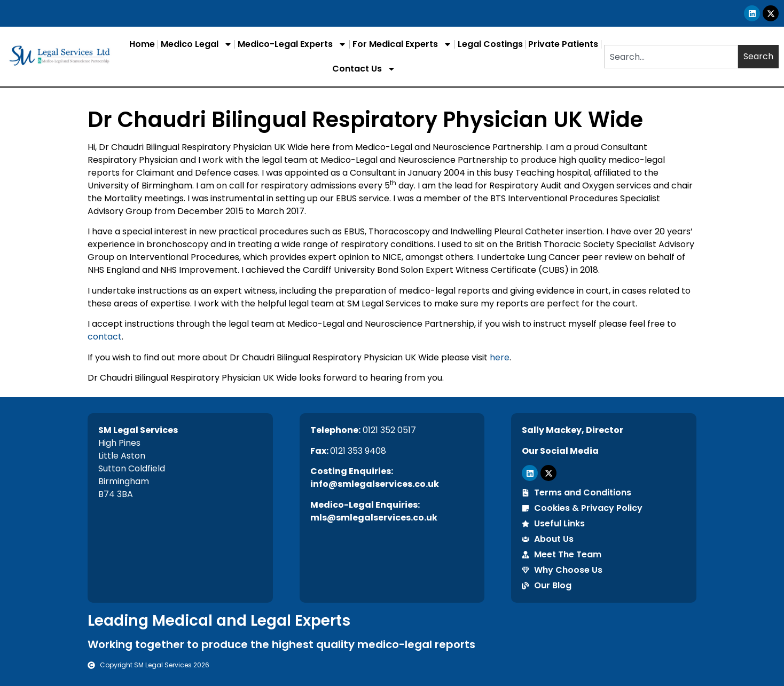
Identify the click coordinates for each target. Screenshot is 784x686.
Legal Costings (490, 44)
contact (105, 337)
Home (142, 44)
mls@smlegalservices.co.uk (374, 518)
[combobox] (671, 57)
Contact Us (364, 69)
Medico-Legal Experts (292, 44)
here (500, 357)
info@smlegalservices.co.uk (375, 484)
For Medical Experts (402, 44)
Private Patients (563, 44)
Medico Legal (197, 44)
